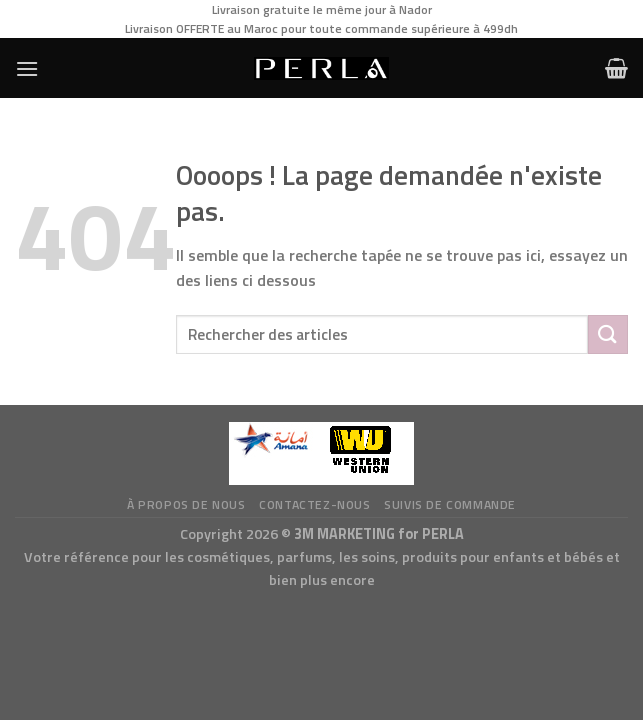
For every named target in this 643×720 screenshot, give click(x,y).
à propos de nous (186, 504)
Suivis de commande (450, 504)
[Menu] (27, 68)
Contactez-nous (315, 504)
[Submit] (608, 334)
